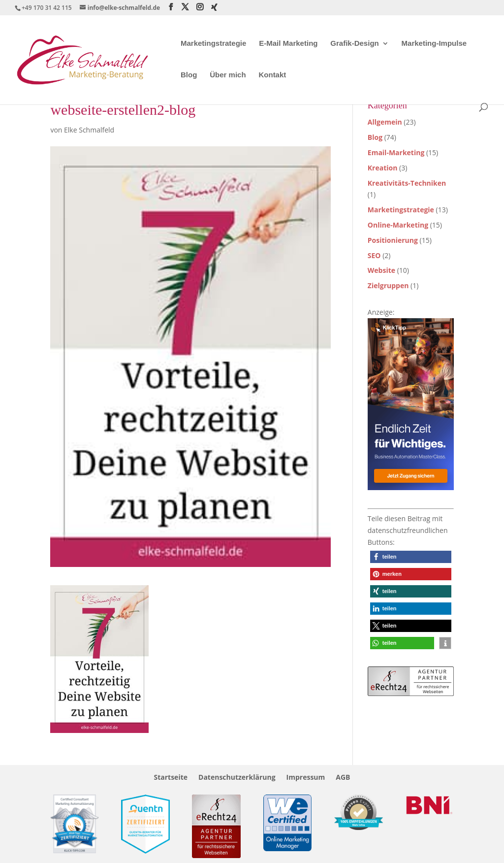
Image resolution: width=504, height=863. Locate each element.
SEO (374, 255)
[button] (411, 557)
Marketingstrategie (213, 44)
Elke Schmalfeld (89, 130)
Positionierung (393, 240)
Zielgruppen (388, 285)
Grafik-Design (354, 44)
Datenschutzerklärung (237, 778)
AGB (343, 778)
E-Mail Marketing (288, 44)
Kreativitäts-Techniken (407, 183)
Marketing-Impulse (434, 44)
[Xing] (214, 7)
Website (381, 270)
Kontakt (272, 75)
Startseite (171, 778)
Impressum (306, 778)
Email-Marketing (396, 152)
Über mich (228, 75)
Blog (189, 75)
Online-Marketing (398, 225)
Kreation (383, 168)
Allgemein (385, 122)
